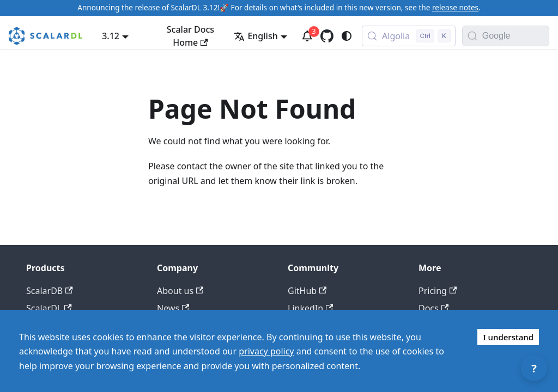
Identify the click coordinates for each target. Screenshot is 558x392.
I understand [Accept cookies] (508, 337)
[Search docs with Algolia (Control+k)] (409, 36)
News (173, 308)
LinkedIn (310, 308)
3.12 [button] (111, 36)
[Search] (472, 36)
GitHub (307, 291)
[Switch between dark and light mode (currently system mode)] (347, 36)
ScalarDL (49, 308)
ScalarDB (50, 291)
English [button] (256, 36)
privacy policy (266, 351)
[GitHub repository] (327, 36)
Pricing (438, 291)
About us (180, 291)
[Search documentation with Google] (515, 36)
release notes (455, 7)
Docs (433, 308)
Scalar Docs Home (190, 36)
